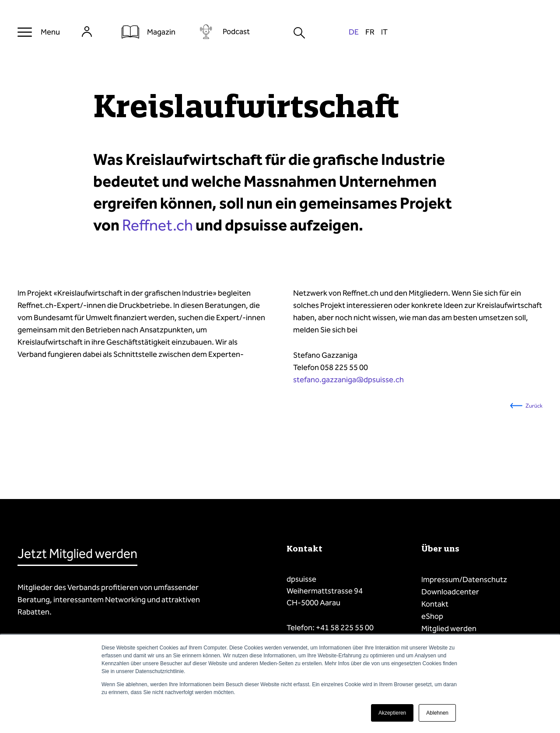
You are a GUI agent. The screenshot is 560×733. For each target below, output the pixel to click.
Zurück (534, 406)
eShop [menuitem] (432, 616)
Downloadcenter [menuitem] (450, 592)
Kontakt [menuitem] (435, 604)
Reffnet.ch (157, 225)
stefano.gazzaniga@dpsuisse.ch (348, 380)
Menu (50, 32)
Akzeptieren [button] (392, 713)
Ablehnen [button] (437, 713)
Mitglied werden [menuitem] (449, 628)
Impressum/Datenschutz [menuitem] (464, 579)
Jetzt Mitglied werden (77, 554)
